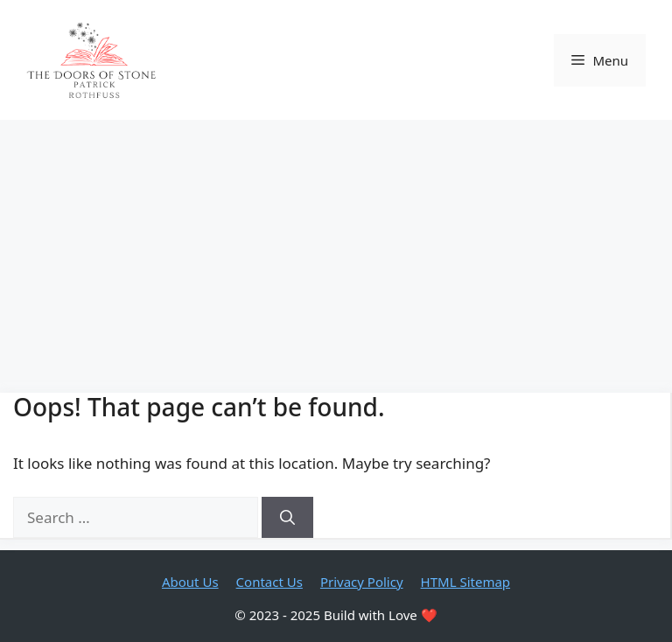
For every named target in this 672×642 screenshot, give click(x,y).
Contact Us (269, 582)
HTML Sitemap (465, 582)
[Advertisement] (336, 251)
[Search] (287, 518)
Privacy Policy (362, 582)
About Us (190, 582)
